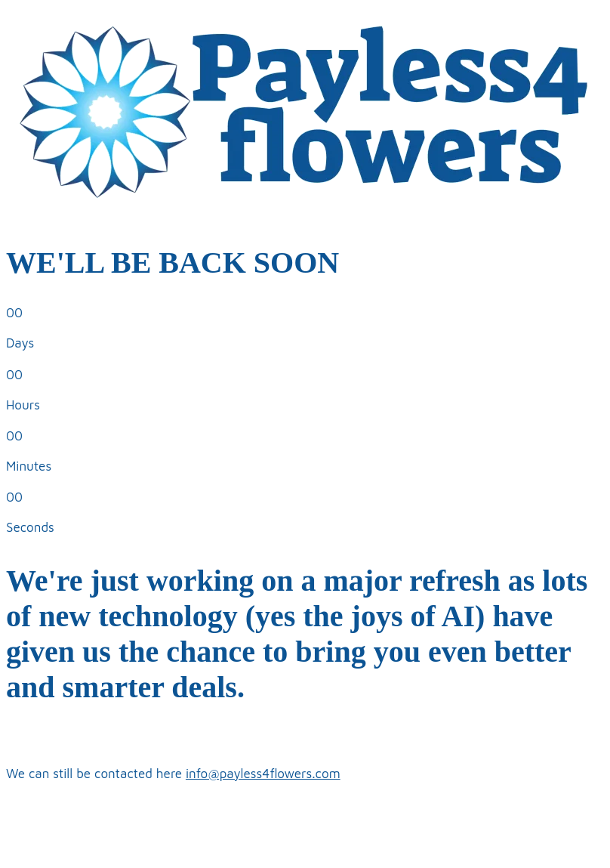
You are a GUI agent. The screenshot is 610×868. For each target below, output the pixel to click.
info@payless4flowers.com (263, 774)
